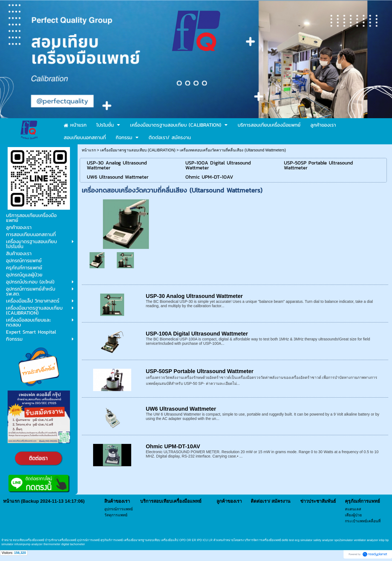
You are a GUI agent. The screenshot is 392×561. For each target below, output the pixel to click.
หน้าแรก (89, 150)
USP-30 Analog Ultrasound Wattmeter (194, 296)
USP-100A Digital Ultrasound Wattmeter (197, 334)
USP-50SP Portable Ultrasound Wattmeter (200, 371)
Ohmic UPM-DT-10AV (173, 446)
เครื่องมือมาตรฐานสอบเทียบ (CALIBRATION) (138, 150)
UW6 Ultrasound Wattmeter (181, 409)
